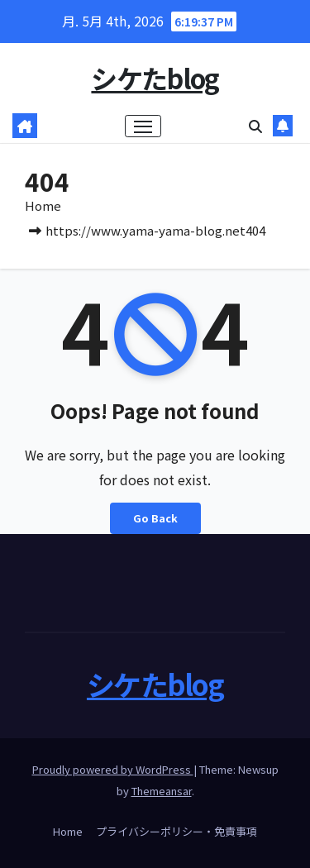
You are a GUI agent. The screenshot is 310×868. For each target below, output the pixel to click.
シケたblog (155, 78)
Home (43, 205)
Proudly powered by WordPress (113, 769)
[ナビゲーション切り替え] (143, 126)
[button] (255, 126)
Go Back (155, 518)
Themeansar (162, 791)
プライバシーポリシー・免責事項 (176, 831)
